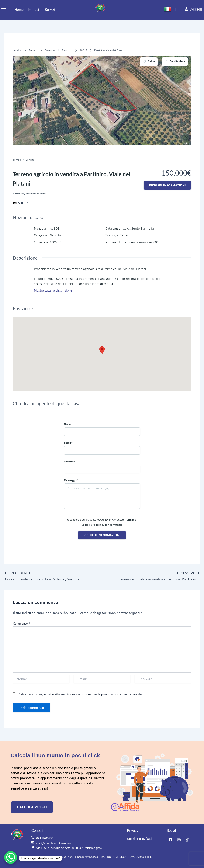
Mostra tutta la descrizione (56, 290)
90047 (83, 50)
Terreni (33, 50)
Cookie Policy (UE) (140, 839)
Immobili (34, 10)
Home (19, 10)
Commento (22, 624)
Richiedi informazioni (167, 185)
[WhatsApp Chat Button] (11, 857)
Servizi (50, 10)
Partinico (67, 50)
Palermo (50, 50)
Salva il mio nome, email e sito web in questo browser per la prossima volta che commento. (81, 694)
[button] (4, 10)
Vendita (17, 50)
